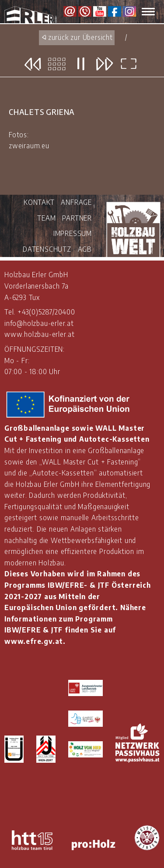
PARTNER (77, 218)
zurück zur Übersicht (80, 37)
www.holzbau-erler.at (40, 334)
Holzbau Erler (34, 15)
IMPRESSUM (73, 233)
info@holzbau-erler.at (39, 323)
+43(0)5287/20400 (46, 312)
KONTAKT (39, 202)
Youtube (100, 11)
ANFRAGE (76, 202)
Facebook (115, 11)
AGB (85, 249)
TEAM (46, 218)
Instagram (129, 11)
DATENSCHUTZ (47, 249)
